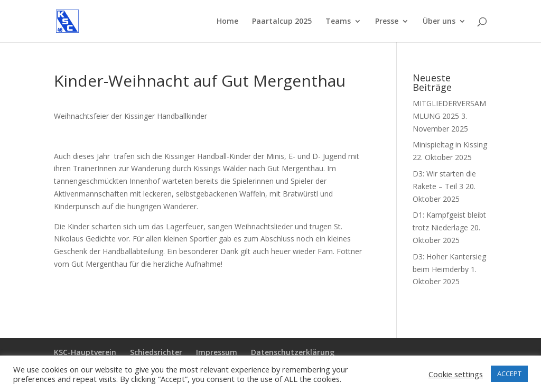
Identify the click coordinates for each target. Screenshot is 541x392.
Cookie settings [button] (456, 374)
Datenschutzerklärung (293, 352)
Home (227, 22)
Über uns (439, 22)
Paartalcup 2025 (282, 22)
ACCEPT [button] (509, 374)
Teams (338, 22)
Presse (387, 22)
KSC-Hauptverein (85, 352)
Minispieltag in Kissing (450, 144)
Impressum (217, 352)
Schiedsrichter (156, 352)
